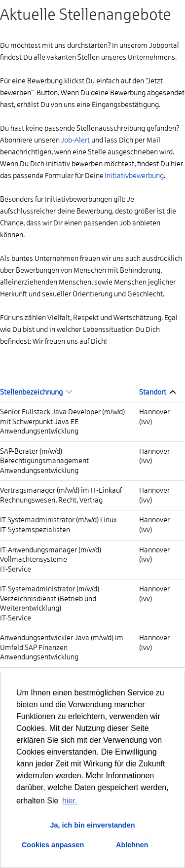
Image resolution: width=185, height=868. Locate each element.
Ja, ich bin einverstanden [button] (93, 825)
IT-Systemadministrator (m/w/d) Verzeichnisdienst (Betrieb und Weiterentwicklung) (50, 598)
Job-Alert (75, 140)
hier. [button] (70, 801)
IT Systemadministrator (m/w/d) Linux (58, 520)
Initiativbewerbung (134, 176)
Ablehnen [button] (132, 845)
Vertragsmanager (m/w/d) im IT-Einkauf (61, 490)
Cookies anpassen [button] (53, 845)
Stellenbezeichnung (36, 392)
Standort (157, 392)
